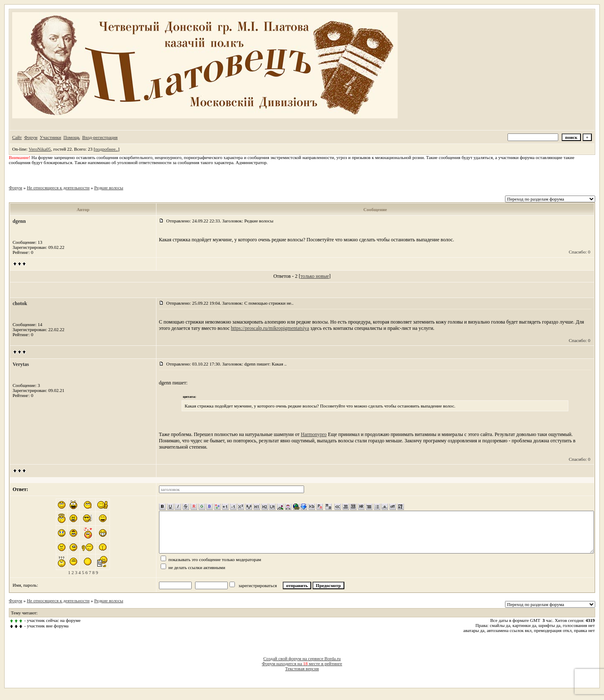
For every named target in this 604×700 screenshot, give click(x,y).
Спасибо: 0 (579, 252)
